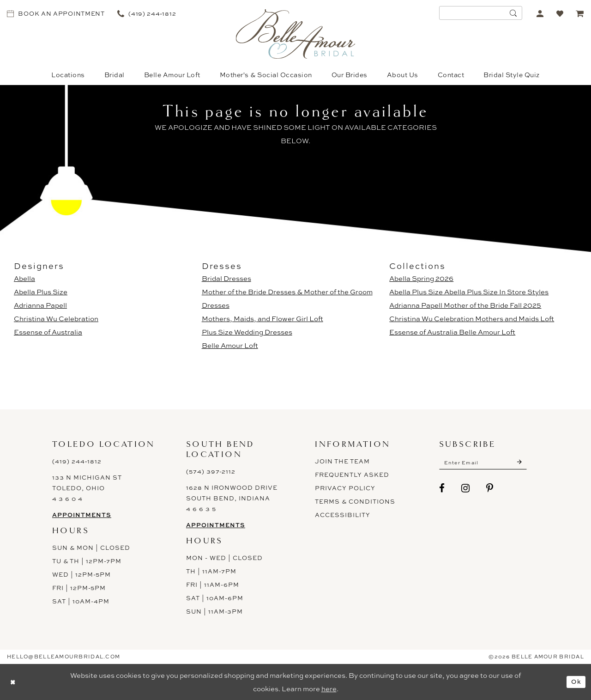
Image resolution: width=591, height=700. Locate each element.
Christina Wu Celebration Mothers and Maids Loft (472, 319)
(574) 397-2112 (211, 471)
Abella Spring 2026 (421, 278)
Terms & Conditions (355, 501)
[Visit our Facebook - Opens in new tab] (442, 490)
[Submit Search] (513, 13)
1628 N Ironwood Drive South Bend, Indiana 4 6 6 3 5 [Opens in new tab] (232, 498)
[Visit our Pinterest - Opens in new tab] (490, 490)
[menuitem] (56, 13)
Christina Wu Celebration (56, 319)
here (329, 689)
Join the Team (342, 461)
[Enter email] (488, 463)
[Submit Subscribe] (529, 463)
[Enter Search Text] (481, 13)
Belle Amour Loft (230, 345)
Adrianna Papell (40, 305)
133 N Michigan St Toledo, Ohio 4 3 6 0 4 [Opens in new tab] (87, 488)
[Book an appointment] (56, 13)
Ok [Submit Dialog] (575, 682)
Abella (24, 278)
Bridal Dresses (226, 278)
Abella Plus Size (41, 292)
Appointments (82, 515)
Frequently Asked (352, 475)
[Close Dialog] (14, 682)
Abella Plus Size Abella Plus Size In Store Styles (469, 292)
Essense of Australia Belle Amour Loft (452, 332)
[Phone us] (147, 13)
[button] (540, 13)
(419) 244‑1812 (77, 461)
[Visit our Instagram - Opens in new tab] (466, 490)
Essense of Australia (48, 332)
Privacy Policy (345, 488)
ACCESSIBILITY (343, 515)
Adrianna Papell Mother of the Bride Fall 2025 (465, 305)
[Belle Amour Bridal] (296, 34)
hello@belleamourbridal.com (63, 657)
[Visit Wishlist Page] (560, 13)
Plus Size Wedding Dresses (247, 332)
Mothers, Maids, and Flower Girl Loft (262, 319)
